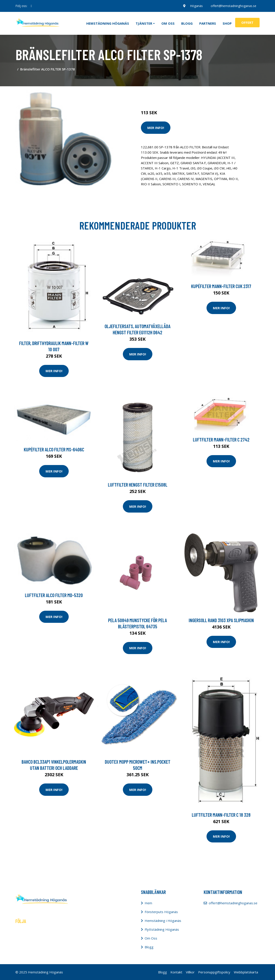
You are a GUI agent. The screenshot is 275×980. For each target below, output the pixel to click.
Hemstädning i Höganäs (163, 921)
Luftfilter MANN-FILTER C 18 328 (221, 815)
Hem (148, 903)
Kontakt (176, 972)
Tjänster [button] (144, 23)
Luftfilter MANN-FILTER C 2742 (221, 439)
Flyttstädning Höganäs (162, 929)
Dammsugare (192, 94)
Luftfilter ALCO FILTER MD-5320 (54, 595)
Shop (227, 23)
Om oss (168, 23)
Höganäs (196, 6)
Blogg (187, 23)
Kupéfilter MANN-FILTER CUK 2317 (221, 286)
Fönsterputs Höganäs (161, 912)
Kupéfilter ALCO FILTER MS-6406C (54, 449)
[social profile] (31, 6)
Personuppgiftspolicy (214, 972)
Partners (208, 23)
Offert (247, 22)
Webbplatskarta (246, 972)
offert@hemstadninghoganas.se (233, 6)
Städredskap (171, 94)
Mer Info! (156, 128)
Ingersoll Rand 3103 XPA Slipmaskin (221, 620)
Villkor (190, 972)
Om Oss (151, 938)
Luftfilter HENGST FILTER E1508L (138, 485)
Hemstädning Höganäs (108, 23)
